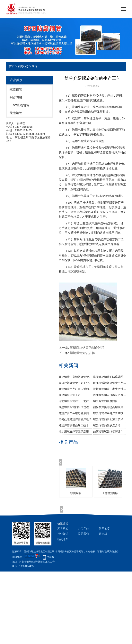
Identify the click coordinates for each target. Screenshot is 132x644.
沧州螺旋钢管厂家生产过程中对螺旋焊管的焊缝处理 (110, 389)
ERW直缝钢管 (19, 105)
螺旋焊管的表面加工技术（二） (75, 425)
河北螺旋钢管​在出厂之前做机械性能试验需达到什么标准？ (75, 401)
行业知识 (63, 534)
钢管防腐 (16, 97)
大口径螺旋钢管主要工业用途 (75, 383)
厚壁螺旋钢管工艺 (70, 395)
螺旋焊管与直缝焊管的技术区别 (110, 413)
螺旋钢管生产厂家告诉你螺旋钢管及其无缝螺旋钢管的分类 (75, 389)
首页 (12, 66)
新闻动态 (23, 66)
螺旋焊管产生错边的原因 (74, 413)
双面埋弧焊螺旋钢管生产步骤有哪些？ (110, 383)
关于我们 (63, 528)
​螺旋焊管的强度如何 (105, 401)
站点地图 (63, 539)
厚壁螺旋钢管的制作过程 (87, 348)
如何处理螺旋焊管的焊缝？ (75, 419)
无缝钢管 (16, 113)
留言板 (103, 534)
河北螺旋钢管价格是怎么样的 (110, 395)
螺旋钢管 (16, 89)
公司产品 (84, 528)
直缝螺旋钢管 (110, 493)
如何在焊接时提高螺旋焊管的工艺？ (110, 407)
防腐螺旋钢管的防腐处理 (108, 377)
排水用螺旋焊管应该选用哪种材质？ (75, 431)
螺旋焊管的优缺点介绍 (107, 425)
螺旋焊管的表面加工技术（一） (110, 419)
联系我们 (84, 534)
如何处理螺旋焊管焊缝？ (108, 431)
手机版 (51, 557)
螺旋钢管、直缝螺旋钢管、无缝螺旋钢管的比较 (75, 377)
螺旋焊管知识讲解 (82, 353)
